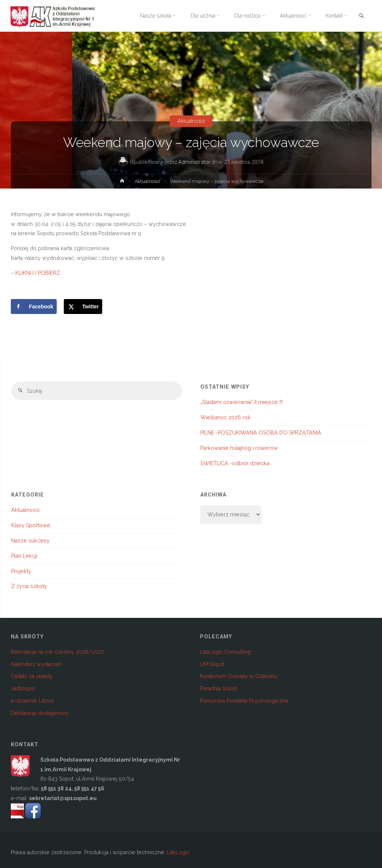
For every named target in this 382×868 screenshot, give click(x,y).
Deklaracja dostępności (40, 713)
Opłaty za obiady (32, 676)
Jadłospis (23, 688)
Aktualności (191, 121)
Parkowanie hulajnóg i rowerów (239, 448)
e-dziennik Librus (32, 701)
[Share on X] (83, 307)
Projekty (21, 571)
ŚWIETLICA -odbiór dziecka (235, 463)
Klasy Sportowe (31, 525)
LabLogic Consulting (225, 652)
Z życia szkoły (29, 586)
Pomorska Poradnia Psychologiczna (244, 701)
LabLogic (178, 852)
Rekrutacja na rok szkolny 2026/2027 (57, 652)
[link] (361, 16)
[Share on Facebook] (34, 307)
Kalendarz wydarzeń (36, 664)
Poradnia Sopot (218, 688)
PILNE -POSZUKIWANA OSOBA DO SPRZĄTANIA (261, 433)
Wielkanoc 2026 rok (226, 417)
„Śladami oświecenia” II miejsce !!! (242, 402)
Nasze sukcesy (30, 541)
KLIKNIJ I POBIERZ (38, 273)
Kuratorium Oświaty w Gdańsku (239, 676)
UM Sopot (212, 664)
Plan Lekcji (24, 556)
